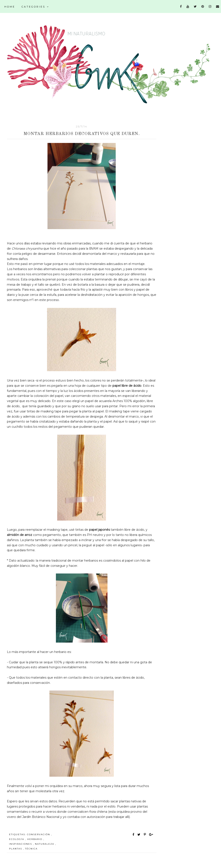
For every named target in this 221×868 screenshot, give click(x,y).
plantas (16, 849)
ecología (17, 839)
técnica (31, 849)
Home (10, 7)
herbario (35, 839)
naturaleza (45, 844)
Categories (35, 7)
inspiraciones (21, 844)
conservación (39, 834)
